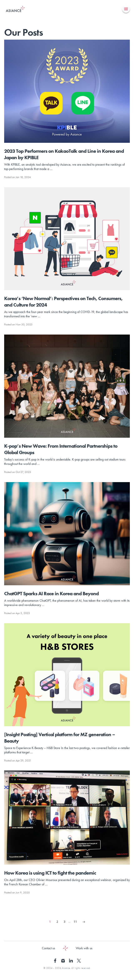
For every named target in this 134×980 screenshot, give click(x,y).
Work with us (84, 948)
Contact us (48, 948)
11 (75, 922)
